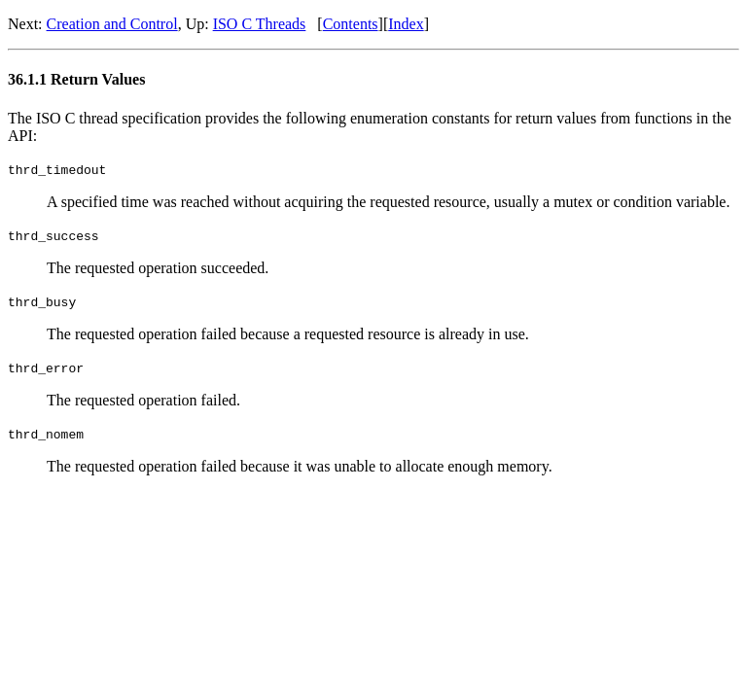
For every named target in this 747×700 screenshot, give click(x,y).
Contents (351, 24)
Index (406, 24)
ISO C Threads (260, 24)
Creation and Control (112, 24)
